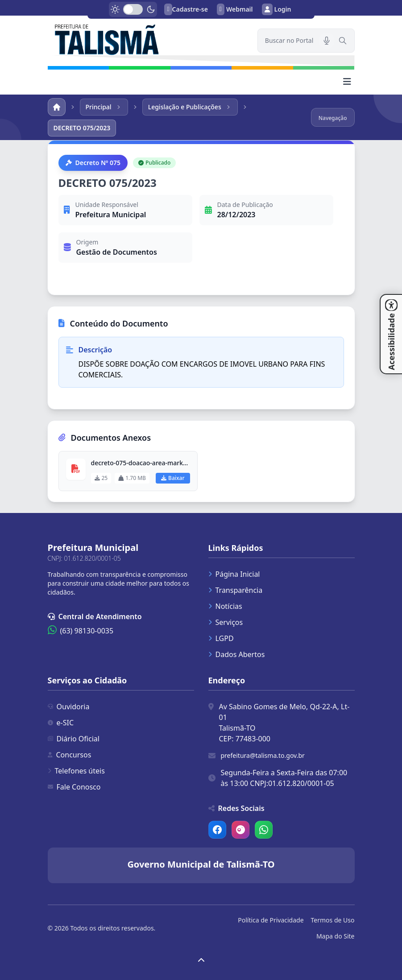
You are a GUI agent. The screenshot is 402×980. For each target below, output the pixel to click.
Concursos (70, 755)
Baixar (173, 478)
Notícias (225, 606)
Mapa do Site (336, 936)
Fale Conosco (74, 787)
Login (277, 9)
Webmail (235, 9)
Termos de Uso (333, 920)
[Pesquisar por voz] (327, 41)
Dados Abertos (237, 654)
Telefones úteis (76, 771)
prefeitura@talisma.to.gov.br (263, 755)
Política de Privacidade (271, 920)
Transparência (236, 590)
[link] (147, 39)
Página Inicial (234, 574)
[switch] (133, 9)
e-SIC (61, 723)
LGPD (221, 638)
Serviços (226, 622)
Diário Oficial (74, 739)
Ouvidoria (69, 707)
